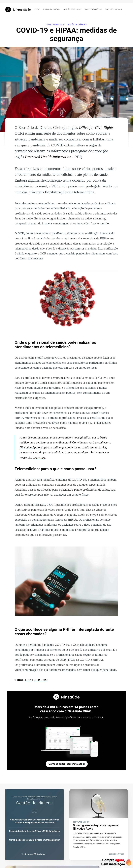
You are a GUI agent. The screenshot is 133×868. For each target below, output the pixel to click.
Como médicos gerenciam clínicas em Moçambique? (34, 840)
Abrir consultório (51, 9)
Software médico (114, 9)
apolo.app (39, 457)
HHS (28, 680)
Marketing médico (93, 9)
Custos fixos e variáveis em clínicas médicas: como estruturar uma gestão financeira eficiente (34, 821)
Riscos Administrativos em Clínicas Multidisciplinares (34, 831)
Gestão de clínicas (72, 9)
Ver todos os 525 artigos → (34, 854)
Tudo (37, 9)
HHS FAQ (41, 680)
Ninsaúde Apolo (30, 447)
